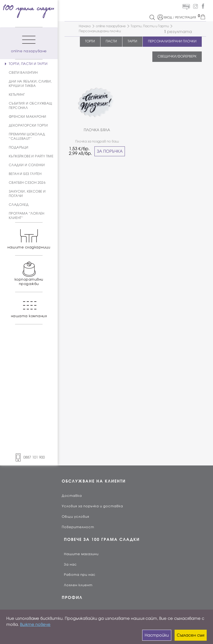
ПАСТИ (111, 41)
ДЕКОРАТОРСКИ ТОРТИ (28, 125)
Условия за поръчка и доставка (92, 506)
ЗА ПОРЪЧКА (110, 151)
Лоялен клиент (78, 585)
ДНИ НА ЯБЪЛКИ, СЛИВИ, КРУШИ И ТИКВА (30, 84)
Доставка (72, 496)
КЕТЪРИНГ (17, 95)
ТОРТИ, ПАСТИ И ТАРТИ (28, 64)
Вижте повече (35, 624)
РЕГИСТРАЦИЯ (186, 17)
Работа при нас (80, 575)
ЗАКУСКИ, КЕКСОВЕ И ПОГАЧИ (27, 194)
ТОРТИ (90, 41)
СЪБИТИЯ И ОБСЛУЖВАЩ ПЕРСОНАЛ (31, 106)
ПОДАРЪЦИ (19, 147)
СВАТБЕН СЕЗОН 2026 (27, 183)
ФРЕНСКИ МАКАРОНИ (27, 117)
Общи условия (75, 517)
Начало (85, 26)
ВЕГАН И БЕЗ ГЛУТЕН (25, 174)
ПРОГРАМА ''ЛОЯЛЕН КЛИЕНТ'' (27, 216)
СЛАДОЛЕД (19, 205)
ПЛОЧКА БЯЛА (97, 130)
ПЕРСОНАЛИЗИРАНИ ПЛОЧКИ (172, 41)
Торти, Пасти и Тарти (150, 26)
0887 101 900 (29, 457)
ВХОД (168, 17)
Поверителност (78, 527)
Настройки (157, 635)
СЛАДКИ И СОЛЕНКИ (27, 165)
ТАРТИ (132, 41)
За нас (70, 564)
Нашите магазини (81, 554)
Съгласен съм (190, 635)
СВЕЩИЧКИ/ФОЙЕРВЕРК (177, 56)
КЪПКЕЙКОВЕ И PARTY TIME (31, 156)
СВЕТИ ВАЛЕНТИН (23, 73)
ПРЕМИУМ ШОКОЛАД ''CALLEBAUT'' (27, 136)
